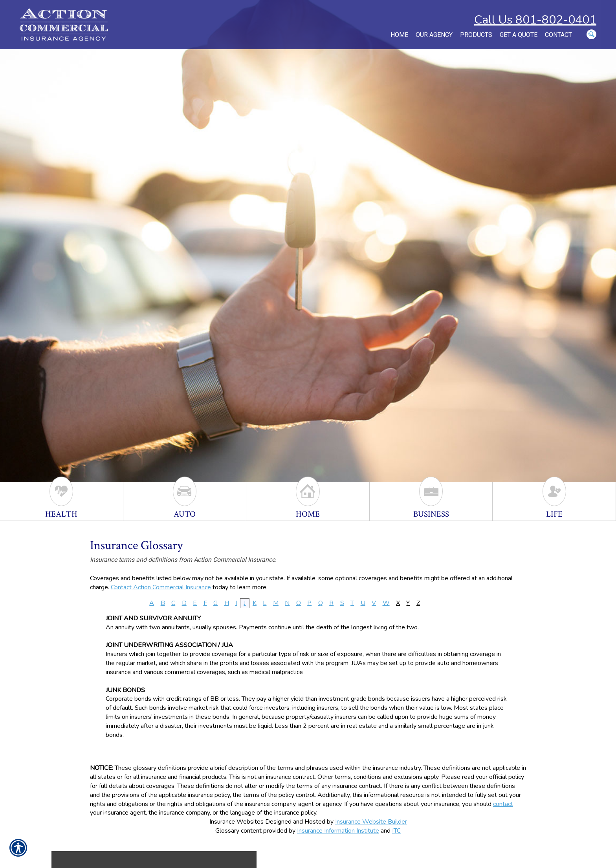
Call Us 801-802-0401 (535, 20)
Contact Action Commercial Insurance (161, 587)
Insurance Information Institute (338, 831)
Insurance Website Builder (371, 822)
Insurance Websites (236, 822)
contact (503, 804)
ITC (396, 831)
